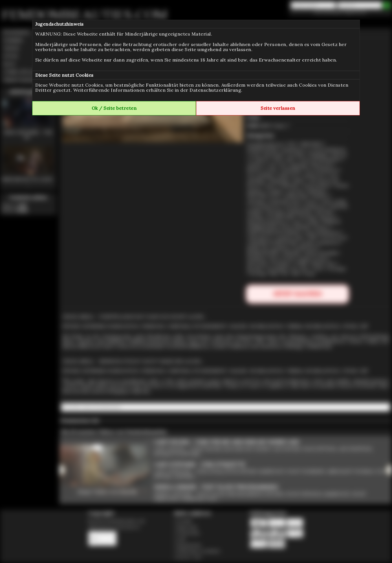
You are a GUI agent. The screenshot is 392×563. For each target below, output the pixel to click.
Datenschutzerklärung (215, 90)
